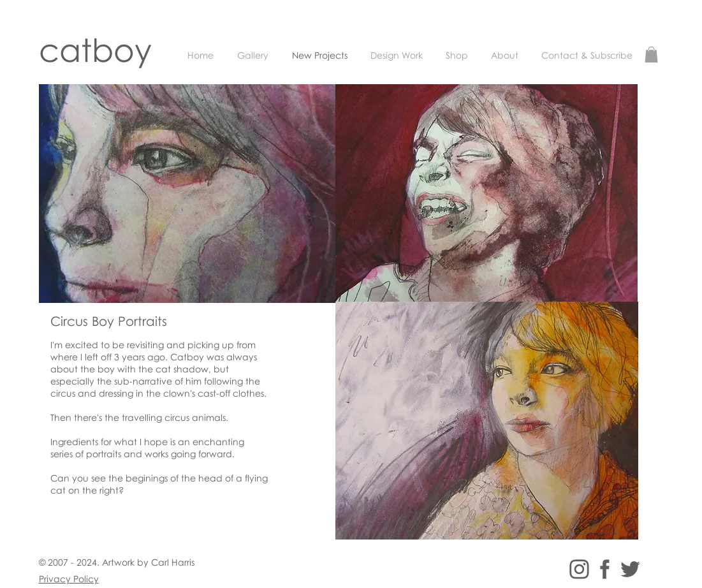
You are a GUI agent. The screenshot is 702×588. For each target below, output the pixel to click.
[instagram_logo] (579, 569)
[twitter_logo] (630, 569)
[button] (651, 55)
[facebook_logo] (605, 569)
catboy (95, 49)
